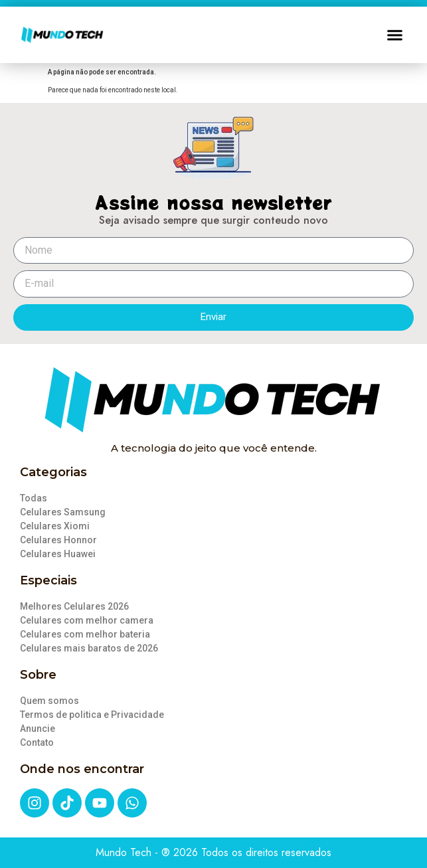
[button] (395, 35)
